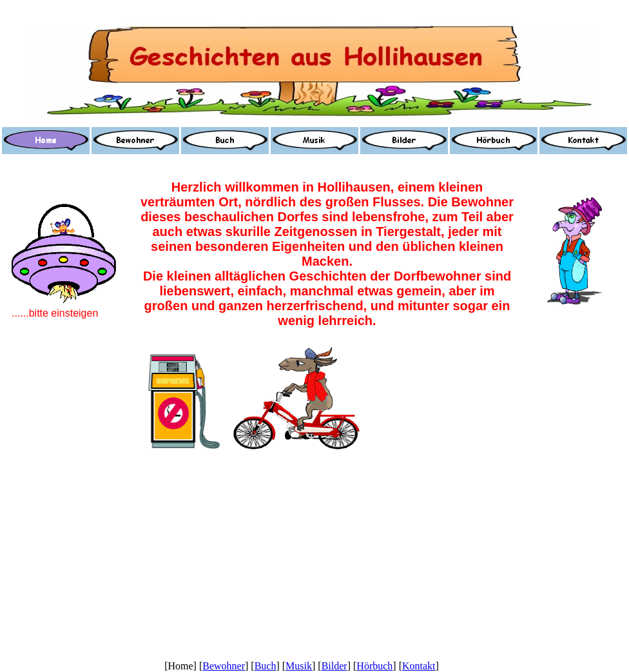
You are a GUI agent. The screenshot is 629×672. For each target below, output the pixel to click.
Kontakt (419, 666)
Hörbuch (374, 666)
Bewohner (224, 666)
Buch (266, 666)
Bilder (334, 666)
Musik (299, 666)
